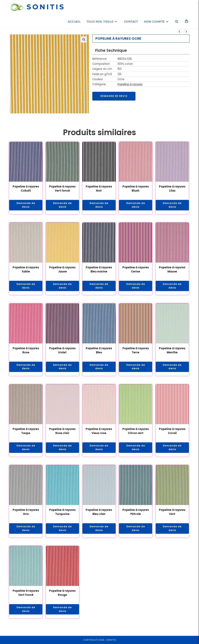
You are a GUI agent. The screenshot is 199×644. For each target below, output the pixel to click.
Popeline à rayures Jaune (62, 270)
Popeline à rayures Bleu (99, 352)
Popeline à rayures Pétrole (136, 515)
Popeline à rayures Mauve (172, 270)
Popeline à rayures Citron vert (136, 434)
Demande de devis (115, 96)
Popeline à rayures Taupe (26, 434)
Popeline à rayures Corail (172, 434)
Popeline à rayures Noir (99, 189)
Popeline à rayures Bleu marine (99, 270)
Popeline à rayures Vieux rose (99, 434)
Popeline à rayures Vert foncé (62, 189)
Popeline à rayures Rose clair (62, 434)
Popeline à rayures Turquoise (62, 515)
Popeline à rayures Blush (136, 189)
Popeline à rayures (130, 84)
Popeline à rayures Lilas (172, 189)
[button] (84, 39)
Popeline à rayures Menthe (172, 352)
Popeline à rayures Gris (26, 515)
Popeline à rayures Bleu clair (99, 515)
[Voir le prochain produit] (186, 32)
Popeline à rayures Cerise (136, 270)
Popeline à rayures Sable (26, 270)
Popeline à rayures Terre (136, 352)
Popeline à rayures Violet (62, 352)
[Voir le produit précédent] (180, 32)
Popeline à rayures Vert (172, 515)
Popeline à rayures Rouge (62, 597)
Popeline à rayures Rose (26, 352)
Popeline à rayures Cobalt (26, 189)
